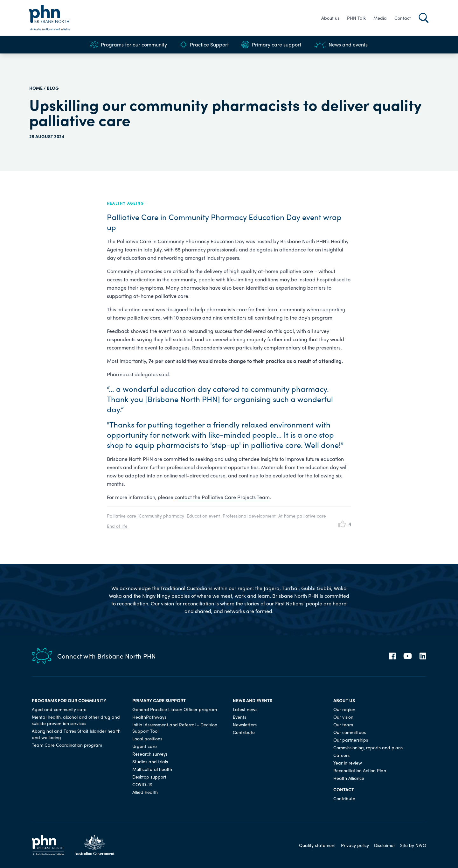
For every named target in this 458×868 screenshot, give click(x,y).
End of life (117, 526)
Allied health (145, 792)
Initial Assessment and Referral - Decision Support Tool (175, 728)
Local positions (147, 738)
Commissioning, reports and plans (368, 747)
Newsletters (245, 724)
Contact (403, 18)
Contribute (244, 732)
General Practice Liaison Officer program (175, 709)
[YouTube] (408, 656)
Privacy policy (355, 845)
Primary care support (271, 45)
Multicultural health (152, 769)
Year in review (348, 763)
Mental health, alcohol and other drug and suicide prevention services (76, 720)
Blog (53, 88)
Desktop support (149, 777)
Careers (341, 755)
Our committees (350, 732)
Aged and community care (59, 709)
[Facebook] (392, 656)
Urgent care (145, 746)
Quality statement (317, 845)
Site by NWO (413, 845)
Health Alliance (349, 778)
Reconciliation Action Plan (360, 770)
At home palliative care (302, 516)
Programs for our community (129, 45)
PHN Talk (356, 18)
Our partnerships (351, 740)
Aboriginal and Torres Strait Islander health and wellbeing (76, 734)
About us (330, 18)
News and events (341, 45)
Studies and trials (150, 761)
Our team (343, 724)
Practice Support (204, 45)
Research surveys (150, 754)
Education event (203, 516)
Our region (344, 709)
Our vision (343, 717)
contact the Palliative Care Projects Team (222, 497)
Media (380, 18)
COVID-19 (142, 784)
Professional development (249, 516)
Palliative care (121, 516)
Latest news (245, 709)
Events (239, 717)
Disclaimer (385, 845)
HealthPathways (149, 717)
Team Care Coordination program (67, 745)
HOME (36, 88)
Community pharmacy (161, 516)
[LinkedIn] (423, 656)
